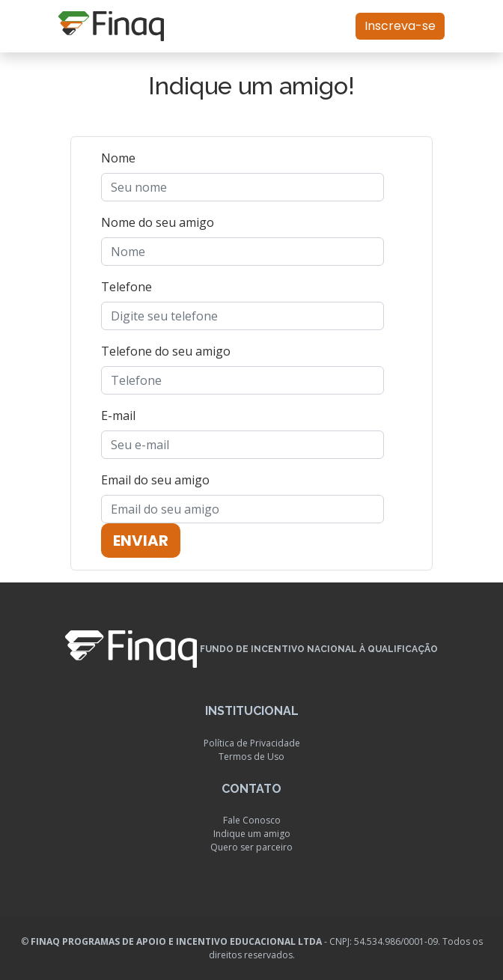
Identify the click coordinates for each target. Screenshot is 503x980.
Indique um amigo (252, 834)
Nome (118, 158)
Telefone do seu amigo (166, 351)
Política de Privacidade (252, 743)
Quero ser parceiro (251, 847)
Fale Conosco (252, 820)
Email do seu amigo (155, 480)
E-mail (118, 416)
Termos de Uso (251, 757)
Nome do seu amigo (158, 222)
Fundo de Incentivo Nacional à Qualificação (319, 650)
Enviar (141, 541)
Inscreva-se (400, 26)
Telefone (126, 287)
